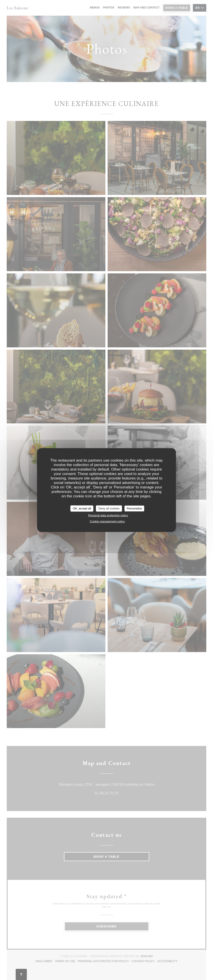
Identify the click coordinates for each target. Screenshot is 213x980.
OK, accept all (82, 508)
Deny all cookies (109, 508)
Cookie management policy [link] (107, 521)
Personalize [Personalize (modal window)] (134, 508)
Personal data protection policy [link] (108, 515)
